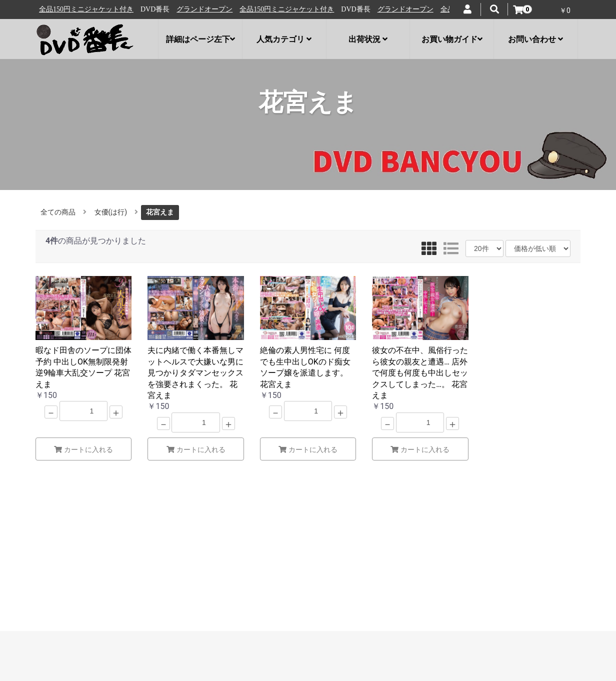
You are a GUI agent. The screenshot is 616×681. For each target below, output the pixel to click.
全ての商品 (58, 212)
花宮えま (160, 212)
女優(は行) (111, 212)
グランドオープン (69, 9)
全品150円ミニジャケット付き (152, 9)
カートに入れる (83, 449)
